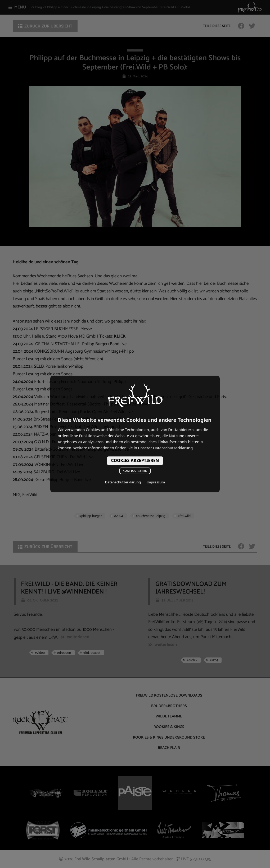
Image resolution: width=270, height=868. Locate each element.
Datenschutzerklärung (123, 482)
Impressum (156, 482)
